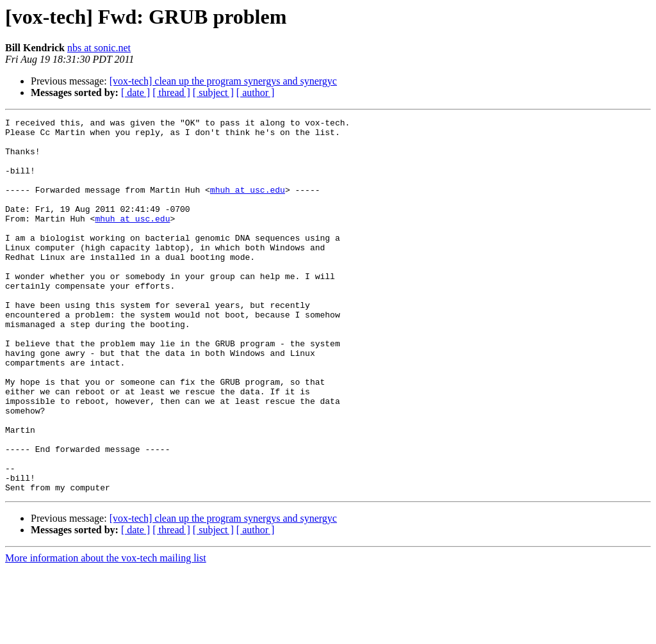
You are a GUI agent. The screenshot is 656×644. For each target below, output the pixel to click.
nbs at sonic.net (99, 48)
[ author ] (256, 93)
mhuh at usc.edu (248, 205)
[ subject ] (213, 93)
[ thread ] (171, 93)
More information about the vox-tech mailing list (106, 633)
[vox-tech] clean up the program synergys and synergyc (223, 81)
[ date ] (135, 93)
